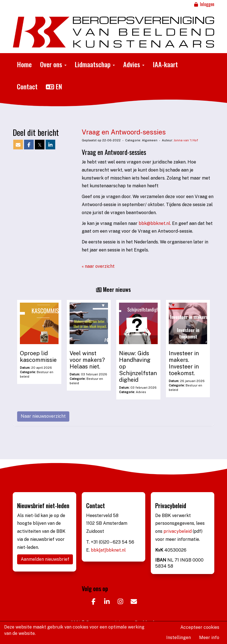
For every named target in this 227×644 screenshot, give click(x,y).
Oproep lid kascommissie (38, 357)
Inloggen (204, 4)
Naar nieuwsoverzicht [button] (43, 416)
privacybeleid (178, 531)
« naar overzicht (98, 266)
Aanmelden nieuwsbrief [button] (45, 559)
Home (24, 64)
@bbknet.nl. (155, 223)
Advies (134, 64)
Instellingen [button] (179, 637)
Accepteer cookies (200, 627)
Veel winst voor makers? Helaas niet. (87, 360)
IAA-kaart (165, 64)
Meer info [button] (209, 637)
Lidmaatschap (95, 64)
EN (54, 86)
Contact (27, 86)
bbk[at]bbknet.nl (108, 550)
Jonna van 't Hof (186, 140)
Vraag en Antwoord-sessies (124, 132)
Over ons (53, 64)
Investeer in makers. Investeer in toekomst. (184, 363)
